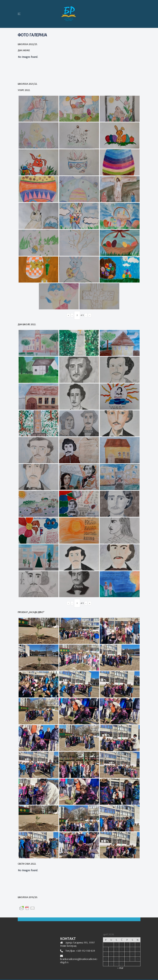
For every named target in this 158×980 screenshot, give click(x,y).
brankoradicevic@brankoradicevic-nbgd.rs (79, 961)
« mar (120, 968)
